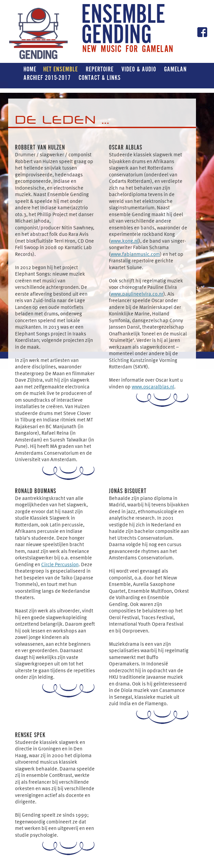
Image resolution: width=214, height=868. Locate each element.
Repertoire (100, 69)
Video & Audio (139, 69)
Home (30, 69)
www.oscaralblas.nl (153, 386)
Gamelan (175, 69)
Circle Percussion (60, 564)
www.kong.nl (125, 241)
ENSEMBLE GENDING (123, 25)
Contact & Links (100, 78)
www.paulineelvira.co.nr (137, 294)
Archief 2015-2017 (47, 78)
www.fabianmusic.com (135, 254)
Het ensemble (61, 69)
